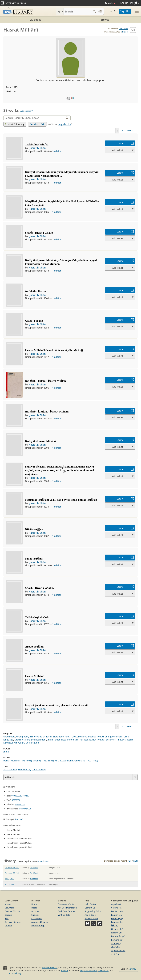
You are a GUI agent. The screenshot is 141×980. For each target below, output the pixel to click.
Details (34, 124)
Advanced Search (40, 922)
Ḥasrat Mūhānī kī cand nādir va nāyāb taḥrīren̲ (54, 350)
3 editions (57, 151)
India (6, 752)
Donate (110, 3)
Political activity (88, 740)
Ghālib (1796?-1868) (43, 761)
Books (34, 908)
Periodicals (73, 740)
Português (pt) (118, 936)
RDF (129, 861)
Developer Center (66, 904)
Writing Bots (64, 915)
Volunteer (10, 908)
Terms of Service (13, 922)
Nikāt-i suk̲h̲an (34, 529)
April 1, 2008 (10, 884)
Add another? (27, 111)
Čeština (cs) (117, 908)
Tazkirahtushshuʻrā (37, 144)
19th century (39, 770)
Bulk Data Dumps (66, 911)
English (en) (117, 915)
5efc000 (132, 969)
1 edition (57, 183)
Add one (19, 819)
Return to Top (38, 926)
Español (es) (117, 918)
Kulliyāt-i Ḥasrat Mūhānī (40, 441)
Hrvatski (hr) (117, 929)
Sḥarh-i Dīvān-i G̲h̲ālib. (39, 588)
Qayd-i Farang (34, 321)
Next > (130, 131)
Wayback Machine (89, 970)
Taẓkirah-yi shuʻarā (37, 617)
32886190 (16, 800)
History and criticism (41, 737)
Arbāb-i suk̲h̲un (35, 647)
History (125, 32)
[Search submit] (94, 11)
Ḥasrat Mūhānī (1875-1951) (18, 761)
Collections (37, 918)
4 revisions (44, 861)
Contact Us (90, 908)
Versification (32, 743)
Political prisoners (106, 740)
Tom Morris (123, 29)
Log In (112, 11)
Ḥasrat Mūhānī (37, 148)
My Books (35, 20)
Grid (43, 124)
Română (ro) (117, 940)
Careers (8, 915)
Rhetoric (121, 740)
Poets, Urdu (71, 737)
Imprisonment (39, 740)
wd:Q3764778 (25, 809)
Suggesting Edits (93, 911)
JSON (135, 861)
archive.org (104, 970)
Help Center (90, 904)
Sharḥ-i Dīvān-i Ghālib (39, 233)
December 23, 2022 (12, 868)
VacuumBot (34, 879)
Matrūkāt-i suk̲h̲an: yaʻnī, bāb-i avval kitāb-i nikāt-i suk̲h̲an (61, 500)
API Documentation (67, 908)
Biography (58, 737)
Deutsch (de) (117, 911)
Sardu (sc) (116, 943)
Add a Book (90, 915)
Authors (35, 911)
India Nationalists (57, 740)
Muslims (83, 737)
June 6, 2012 (10, 879)
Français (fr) (117, 922)
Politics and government (110, 737)
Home (34, 904)
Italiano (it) (116, 933)
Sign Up (125, 11)
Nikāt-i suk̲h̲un (34, 559)
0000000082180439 (20, 796)
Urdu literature (22, 740)
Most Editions (14, 124)
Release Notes (91, 918)
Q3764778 (20, 804)
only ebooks (64, 124)
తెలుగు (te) (116, 947)
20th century (10, 770)
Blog (7, 918)
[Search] (78, 11)
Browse (91, 20)
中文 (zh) (115, 954)
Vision (8, 904)
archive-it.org (15, 973)
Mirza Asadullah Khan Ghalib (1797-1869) (76, 761)
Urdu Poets (9, 737)
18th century (24, 770)
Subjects (35, 915)
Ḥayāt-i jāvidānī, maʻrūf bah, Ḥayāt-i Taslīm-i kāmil (56, 705)
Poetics (92, 737)
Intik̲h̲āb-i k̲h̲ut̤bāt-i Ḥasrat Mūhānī (47, 412)
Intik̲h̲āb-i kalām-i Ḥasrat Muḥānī (46, 381)
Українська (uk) (119, 950)
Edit (133, 30)
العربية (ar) (116, 904)
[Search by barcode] (100, 11)
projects (64, 970)
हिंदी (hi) (115, 926)
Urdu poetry (23, 737)
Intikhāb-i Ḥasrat (36, 291)
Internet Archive (49, 968)
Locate (120, 143)
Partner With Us (12, 911)
